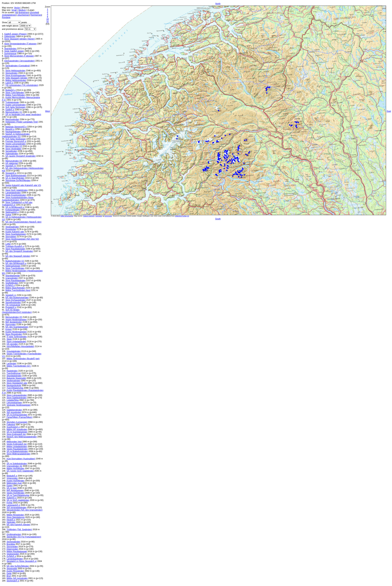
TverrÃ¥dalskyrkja (15, 388)
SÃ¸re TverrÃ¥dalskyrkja (18, 495)
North (218, 4)
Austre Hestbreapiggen (16, 332)
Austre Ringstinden (15, 571)
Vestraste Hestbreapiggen (19, 405)
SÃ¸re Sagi (12, 488)
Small (14, 10)
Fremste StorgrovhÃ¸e (16, 141)
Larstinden (12, 364)
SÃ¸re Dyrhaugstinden (17, 415)
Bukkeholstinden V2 (15, 261)
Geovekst (99, 216)
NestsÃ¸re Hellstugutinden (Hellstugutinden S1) (16, 135)
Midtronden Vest (14, 442)
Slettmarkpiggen (13, 266)
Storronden (11, 324)
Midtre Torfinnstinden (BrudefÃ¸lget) (23, 359)
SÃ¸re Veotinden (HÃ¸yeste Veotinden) (23, 115)
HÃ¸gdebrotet (12, 163)
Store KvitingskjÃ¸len (16, 434)
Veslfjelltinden (12, 283)
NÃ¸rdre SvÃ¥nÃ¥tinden (18, 566)
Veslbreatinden (14, 381)
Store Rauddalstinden (15, 281)
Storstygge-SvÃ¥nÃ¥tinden (18, 180)
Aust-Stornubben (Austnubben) (21, 459)
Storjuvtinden (12, 73)
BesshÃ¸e (10, 129)
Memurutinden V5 (14, 317)
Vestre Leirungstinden (16, 144)
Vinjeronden (12, 478)
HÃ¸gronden (12, 344)
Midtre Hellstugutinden (16, 80)
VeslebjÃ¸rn (11, 295)
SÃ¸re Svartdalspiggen (17, 432)
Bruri (9, 576)
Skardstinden (10, 49)
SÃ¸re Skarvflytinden (15, 178)
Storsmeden (12, 547)
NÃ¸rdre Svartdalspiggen (17, 327)
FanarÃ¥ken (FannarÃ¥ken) (20, 417)
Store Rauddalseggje (15, 249)
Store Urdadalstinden (16, 342)
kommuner (108, 216)
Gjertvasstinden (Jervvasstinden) (19, 61)
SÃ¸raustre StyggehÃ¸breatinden (20, 156)
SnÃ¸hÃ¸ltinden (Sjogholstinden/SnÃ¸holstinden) (17, 311)
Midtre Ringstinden (15, 515)
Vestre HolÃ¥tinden (16, 493)
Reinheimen (36, 15)
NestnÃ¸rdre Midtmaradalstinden (22, 437)
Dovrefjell (34, 13)
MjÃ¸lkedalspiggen (15, 490)
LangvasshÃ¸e (13, 505)
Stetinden (11, 522)
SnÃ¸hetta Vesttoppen (16, 139)
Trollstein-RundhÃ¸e (15, 246)
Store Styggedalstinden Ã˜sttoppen (20, 44)
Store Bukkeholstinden (16, 176)
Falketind (11, 425)
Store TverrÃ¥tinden (15, 93)
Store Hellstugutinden (15, 71)
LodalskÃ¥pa (13, 400)
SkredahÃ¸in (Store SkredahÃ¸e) (22, 561)
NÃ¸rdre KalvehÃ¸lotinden (18, 525)
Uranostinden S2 (14, 466)
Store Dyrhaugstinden (16, 300)
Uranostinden (12, 278)
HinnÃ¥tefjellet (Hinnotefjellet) (20, 346)
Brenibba (11, 544)
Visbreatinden (12, 154)
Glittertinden (10, 36)
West (48, 111)
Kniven (9, 329)
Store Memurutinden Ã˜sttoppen (19, 56)
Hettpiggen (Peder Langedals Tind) (22, 122)
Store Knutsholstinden (16, 75)
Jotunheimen (23, 15)
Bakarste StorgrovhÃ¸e (16, 127)
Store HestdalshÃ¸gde (17, 383)
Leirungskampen (14, 403)
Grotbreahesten (14, 534)
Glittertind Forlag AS (182, 216)
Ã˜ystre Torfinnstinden (17, 337)
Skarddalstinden (14, 376)
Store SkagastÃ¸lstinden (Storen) (19, 39)
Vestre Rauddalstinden (17, 449)
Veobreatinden (12, 227)
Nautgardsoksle (14, 385)
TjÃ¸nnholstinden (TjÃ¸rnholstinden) (22, 85)
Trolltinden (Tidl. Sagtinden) (19, 530)
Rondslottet (11, 229)
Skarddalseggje (13, 276)
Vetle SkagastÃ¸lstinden (16, 78)
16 (48, 19)
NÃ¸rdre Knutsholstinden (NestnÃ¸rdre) (23, 222)
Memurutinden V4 (14, 161)
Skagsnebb (12, 569)
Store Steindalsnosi (16, 517)
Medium (22, 10)
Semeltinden (11, 151)
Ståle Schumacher (67, 216)
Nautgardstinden (13, 132)
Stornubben (11, 237)
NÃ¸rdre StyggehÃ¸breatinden (19, 251)
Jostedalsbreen (9, 15)
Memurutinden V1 (14, 112)
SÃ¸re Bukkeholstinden (17, 451)
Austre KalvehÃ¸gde (15, 232)
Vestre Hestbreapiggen (16, 320)
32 (48, 21)
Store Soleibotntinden (17, 398)
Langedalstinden (13, 193)
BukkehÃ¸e (11, 90)
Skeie (9, 339)
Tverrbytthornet (14, 373)
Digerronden (12, 549)
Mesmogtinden (12, 119)
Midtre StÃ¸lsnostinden (17, 578)
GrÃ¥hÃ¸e (10, 285)
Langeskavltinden (15, 559)
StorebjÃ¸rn (11, 166)
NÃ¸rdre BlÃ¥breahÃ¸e (16, 263)
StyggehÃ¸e (11, 173)
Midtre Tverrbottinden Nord (18, 290)
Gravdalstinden (14, 351)
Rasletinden (12, 371)
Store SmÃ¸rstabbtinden (17, 190)
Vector (17, 8)
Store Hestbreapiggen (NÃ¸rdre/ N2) (22, 239)
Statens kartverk (89, 216)
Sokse (8, 215)
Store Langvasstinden (17, 395)
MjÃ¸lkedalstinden (14, 322)
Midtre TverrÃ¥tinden (15, 95)
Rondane (6, 17)
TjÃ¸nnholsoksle (13, 305)
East (389, 111)
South (218, 219)
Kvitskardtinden (13, 210)
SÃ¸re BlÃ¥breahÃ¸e (15, 207)
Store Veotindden (13, 149)
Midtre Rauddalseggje (17, 551)
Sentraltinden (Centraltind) (18, 66)
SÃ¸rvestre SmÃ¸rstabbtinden (20, 471)
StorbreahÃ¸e (13, 581)
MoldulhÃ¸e (12, 476)
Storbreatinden (14, 542)
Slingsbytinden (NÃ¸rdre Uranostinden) (25, 510)
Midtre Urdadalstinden (17, 447)
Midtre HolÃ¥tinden (16, 468)
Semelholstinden (13, 303)
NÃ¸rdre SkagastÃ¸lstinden (18, 256)
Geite (9, 573)
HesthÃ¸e (11, 520)
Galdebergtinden (14, 410)
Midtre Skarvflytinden (15, 288)
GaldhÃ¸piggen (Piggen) (15, 34)
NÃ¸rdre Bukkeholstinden (17, 298)
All (16, 13)
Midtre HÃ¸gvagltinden (17, 429)
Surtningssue (10, 54)
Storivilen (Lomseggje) (17, 422)
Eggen (10, 486)
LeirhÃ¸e (9, 83)
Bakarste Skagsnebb (16, 378)
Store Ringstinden (14, 334)
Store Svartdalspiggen (16, 234)
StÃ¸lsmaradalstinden (17, 508)
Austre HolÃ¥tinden (15, 481)
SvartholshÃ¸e (13, 427)
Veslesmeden (13, 554)
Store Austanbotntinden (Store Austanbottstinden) (18, 199)
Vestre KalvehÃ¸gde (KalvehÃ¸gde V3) (23, 185)
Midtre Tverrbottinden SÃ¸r (19, 366)
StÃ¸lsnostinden (14, 412)
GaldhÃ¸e (10, 110)
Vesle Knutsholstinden (16, 195)
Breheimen (24, 13)
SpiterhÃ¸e (12, 498)
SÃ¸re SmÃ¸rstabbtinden (18, 500)
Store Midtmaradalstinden (19, 454)
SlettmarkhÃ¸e (12, 212)
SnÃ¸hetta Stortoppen (15, 107)
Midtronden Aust (14, 483)
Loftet (8, 244)
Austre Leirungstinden (15, 105)
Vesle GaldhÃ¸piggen (14, 51)
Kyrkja (10, 503)
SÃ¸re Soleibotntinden (17, 464)
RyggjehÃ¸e (11, 307)
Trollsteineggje (12, 102)
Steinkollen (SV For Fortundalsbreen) (24, 537)
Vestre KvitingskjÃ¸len (17, 444)
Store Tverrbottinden (15, 268)
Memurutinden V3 (14, 146)
